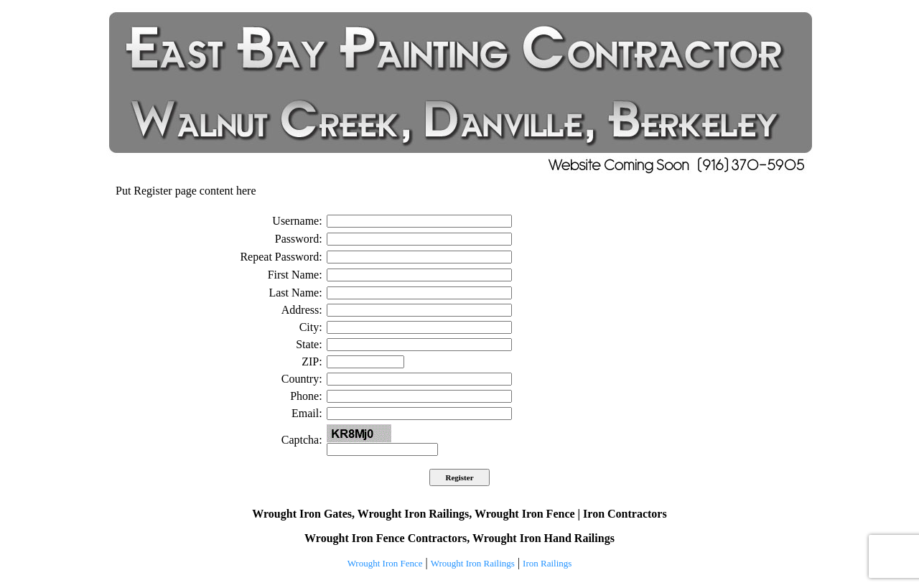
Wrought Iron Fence (385, 563)
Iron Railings (547, 563)
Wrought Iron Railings (473, 563)
